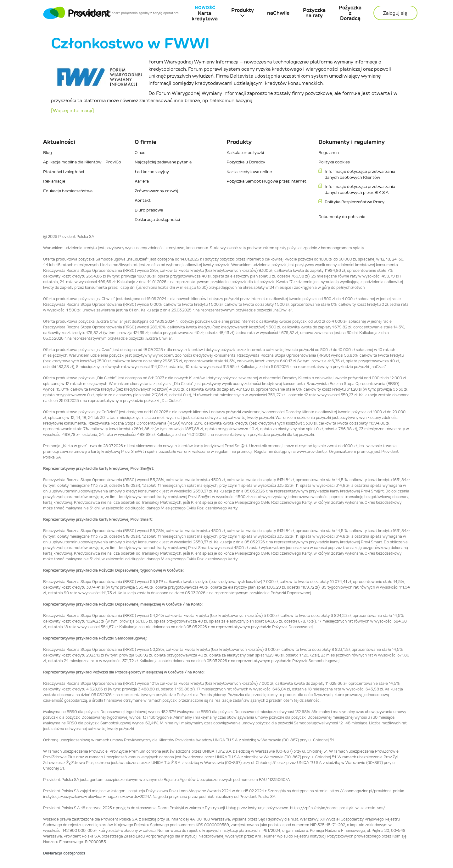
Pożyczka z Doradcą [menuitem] (350, 13)
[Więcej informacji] (73, 110)
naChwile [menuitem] (278, 13)
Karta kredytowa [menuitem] (205, 13)
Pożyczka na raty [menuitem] (314, 13)
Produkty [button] (243, 10)
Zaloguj (395, 13)
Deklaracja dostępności (64, 853)
